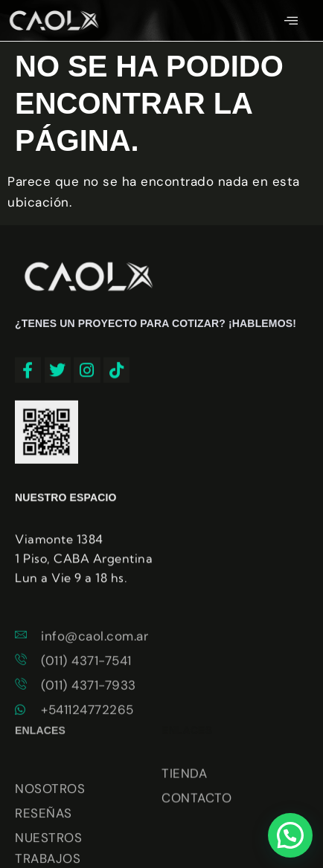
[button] (290, 835)
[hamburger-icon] (291, 20)
